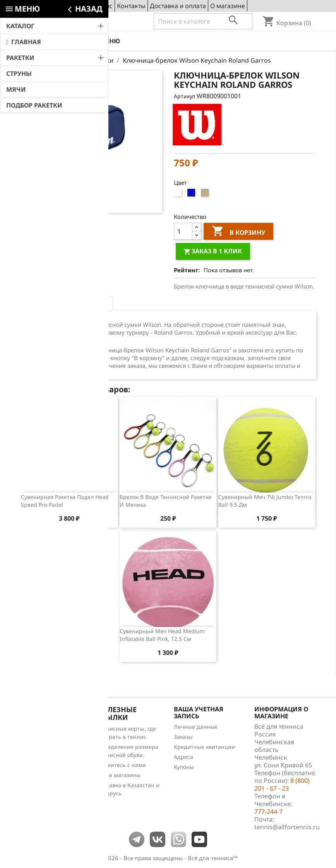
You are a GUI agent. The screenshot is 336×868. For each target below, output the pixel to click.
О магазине (228, 6)
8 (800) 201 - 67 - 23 (77, 22)
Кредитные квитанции (204, 747)
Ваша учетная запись (199, 713)
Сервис (102, 6)
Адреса (183, 757)
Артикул (184, 96)
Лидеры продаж (42, 749)
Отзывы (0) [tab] (89, 304)
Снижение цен (40, 729)
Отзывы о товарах (45, 759)
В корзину (238, 232)
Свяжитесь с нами (121, 765)
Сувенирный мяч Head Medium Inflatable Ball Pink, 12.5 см (162, 635)
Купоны (184, 767)
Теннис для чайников (49, 779)
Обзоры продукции (46, 769)
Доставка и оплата (178, 6)
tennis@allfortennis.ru (287, 827)
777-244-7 (268, 812)
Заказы (183, 737)
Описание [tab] (43, 304)
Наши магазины (119, 775)
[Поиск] (203, 21)
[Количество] (183, 231)
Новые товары (39, 739)
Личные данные (196, 727)
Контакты (131, 6)
